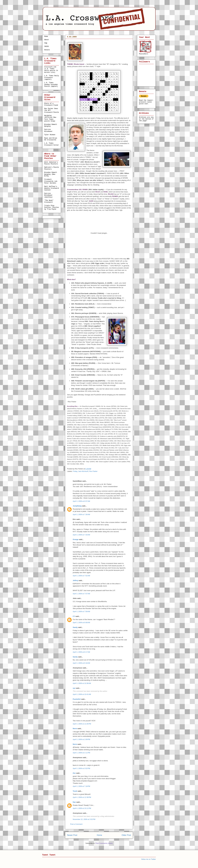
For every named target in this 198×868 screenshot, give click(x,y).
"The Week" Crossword (49, 201)
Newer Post (72, 835)
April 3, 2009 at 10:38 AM (82, 683)
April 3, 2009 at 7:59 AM (81, 611)
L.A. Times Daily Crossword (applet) (52, 78)
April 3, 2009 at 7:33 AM (81, 535)
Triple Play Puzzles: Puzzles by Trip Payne (52, 208)
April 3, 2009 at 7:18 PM (81, 786)
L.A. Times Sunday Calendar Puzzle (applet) (51, 85)
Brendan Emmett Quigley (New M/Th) (51, 174)
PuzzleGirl (77, 699)
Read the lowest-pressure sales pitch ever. (146, 102)
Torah (75, 791)
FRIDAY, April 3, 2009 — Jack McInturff (90, 41)
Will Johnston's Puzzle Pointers (51, 163)
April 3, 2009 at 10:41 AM (82, 694)
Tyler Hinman (50, 135)
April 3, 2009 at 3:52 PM (81, 768)
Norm (75, 729)
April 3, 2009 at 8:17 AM (81, 652)
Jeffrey (75, 580)
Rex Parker (93, 471)
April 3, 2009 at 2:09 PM (81, 739)
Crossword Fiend (101, 543)
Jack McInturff (83, 471)
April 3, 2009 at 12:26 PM (82, 724)
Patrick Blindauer (48, 130)
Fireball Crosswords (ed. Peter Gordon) (51, 181)
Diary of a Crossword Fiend (51, 104)
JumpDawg (77, 506)
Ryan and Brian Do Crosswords (51, 139)
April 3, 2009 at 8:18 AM (81, 663)
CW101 (47, 46)
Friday (75, 471)
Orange (76, 539)
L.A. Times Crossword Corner (52, 144)
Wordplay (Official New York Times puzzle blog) (50, 118)
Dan (74, 802)
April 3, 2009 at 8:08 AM (81, 623)
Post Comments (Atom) (104, 843)
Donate (47, 50)
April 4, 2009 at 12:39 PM (82, 797)
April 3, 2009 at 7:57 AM (81, 594)
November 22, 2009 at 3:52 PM (84, 819)
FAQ (46, 43)
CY (74, 616)
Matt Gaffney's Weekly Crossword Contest (52, 188)
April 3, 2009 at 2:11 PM (81, 753)
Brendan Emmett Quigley (51, 125)
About (47, 40)
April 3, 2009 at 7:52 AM (81, 576)
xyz (74, 688)
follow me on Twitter (149, 859)
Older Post (126, 835)
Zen (74, 773)
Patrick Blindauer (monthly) (48, 195)
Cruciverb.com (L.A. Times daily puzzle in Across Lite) (51, 70)
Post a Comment (76, 824)
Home (100, 835)
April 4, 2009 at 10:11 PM (82, 808)
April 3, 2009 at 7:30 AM (81, 514)
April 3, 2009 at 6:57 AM (81, 501)
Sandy (75, 627)
